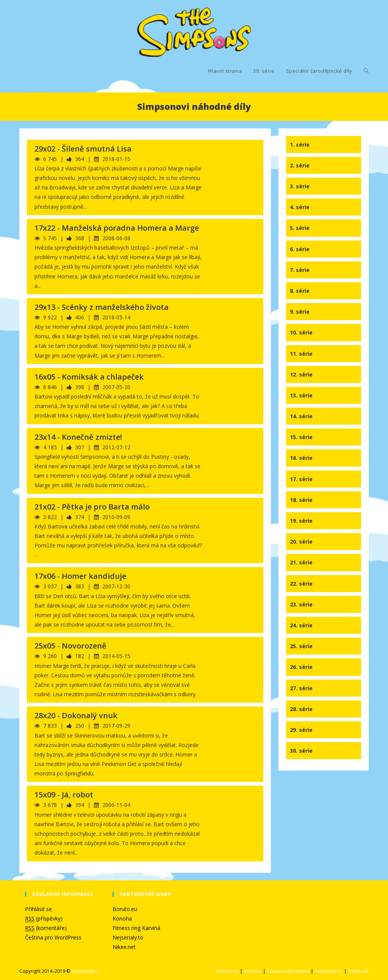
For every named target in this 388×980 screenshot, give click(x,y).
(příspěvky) (44, 919)
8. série (300, 291)
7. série (300, 270)
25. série (301, 646)
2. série (300, 165)
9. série (300, 312)
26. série (301, 667)
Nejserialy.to (128, 937)
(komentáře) (46, 928)
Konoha (122, 918)
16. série (301, 458)
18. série (301, 500)
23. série (301, 604)
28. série (301, 709)
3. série (300, 186)
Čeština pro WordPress (53, 937)
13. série (301, 395)
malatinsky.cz (85, 971)
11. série (301, 354)
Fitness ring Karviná (136, 928)
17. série (301, 479)
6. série (300, 249)
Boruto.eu (125, 909)
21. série (301, 562)
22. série (301, 584)
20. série (301, 542)
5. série (300, 228)
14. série (301, 416)
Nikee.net (124, 947)
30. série (301, 751)
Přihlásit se (38, 909)
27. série (301, 688)
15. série (301, 437)
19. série (301, 521)
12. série (301, 374)
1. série (300, 145)
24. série (301, 625)
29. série (301, 730)
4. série (300, 207)
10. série (301, 332)
